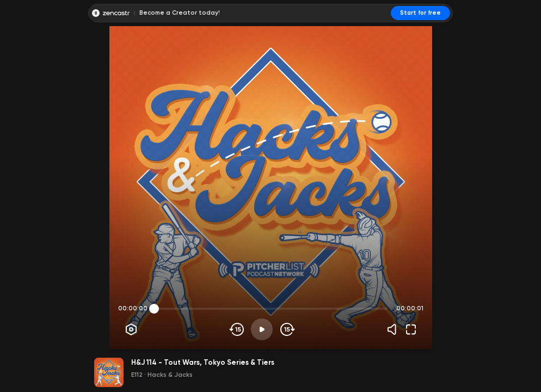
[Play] (262, 329)
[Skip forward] (287, 329)
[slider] (154, 309)
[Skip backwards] (237, 329)
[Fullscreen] (411, 329)
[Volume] (395, 329)
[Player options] (131, 329)
